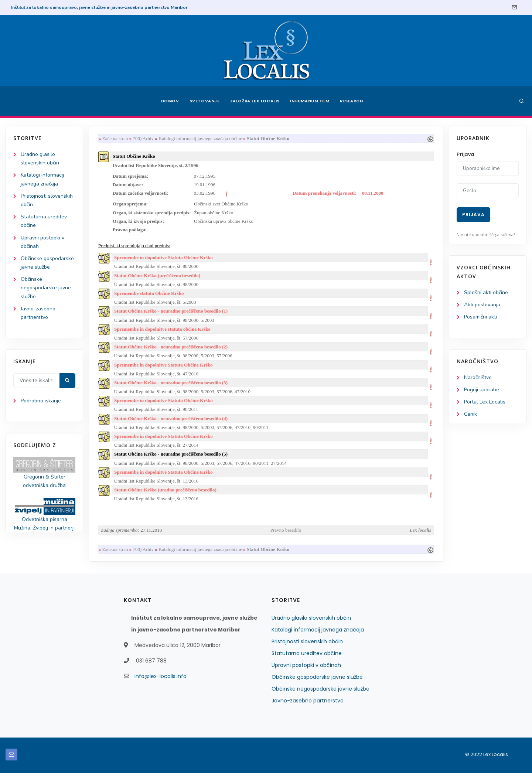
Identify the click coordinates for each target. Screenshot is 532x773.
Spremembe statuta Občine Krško (149, 293)
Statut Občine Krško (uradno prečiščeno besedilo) (165, 490)
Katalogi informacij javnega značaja (318, 630)
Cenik (470, 414)
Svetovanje (205, 101)
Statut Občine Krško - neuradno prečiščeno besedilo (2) (171, 347)
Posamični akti (480, 317)
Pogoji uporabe (482, 390)
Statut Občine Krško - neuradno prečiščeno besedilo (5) (171, 454)
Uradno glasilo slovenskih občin (311, 618)
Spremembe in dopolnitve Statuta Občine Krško (163, 257)
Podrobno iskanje (41, 401)
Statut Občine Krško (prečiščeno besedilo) (157, 275)
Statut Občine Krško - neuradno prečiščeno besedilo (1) (171, 311)
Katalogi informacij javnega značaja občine (201, 138)
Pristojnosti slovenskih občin (307, 641)
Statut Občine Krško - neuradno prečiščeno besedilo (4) (171, 418)
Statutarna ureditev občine (307, 653)
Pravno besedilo (286, 530)
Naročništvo (478, 377)
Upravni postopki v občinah (306, 665)
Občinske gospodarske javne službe (317, 677)
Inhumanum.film (310, 101)
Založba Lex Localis (255, 101)
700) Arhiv (143, 138)
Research (352, 101)
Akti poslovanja (482, 305)
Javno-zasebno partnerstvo (308, 701)
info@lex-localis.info (161, 676)
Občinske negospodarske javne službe (46, 288)
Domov (170, 101)
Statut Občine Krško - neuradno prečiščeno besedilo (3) (171, 383)
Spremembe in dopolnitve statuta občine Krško (162, 329)
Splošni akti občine (486, 292)
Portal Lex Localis (485, 402)
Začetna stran (115, 138)
